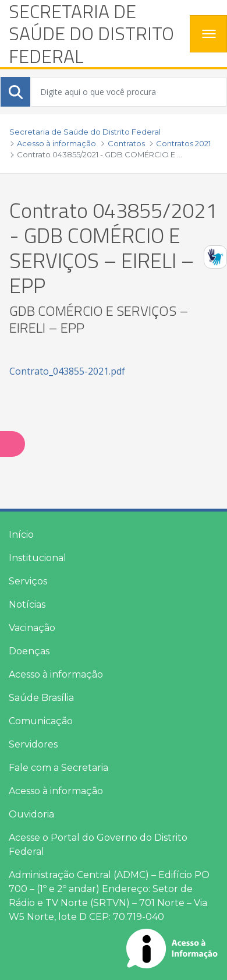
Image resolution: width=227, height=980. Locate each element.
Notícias (27, 604)
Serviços (28, 581)
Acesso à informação (56, 674)
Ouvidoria (31, 814)
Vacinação (32, 628)
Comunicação (41, 721)
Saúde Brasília (41, 698)
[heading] (95, 34)
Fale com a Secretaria (58, 768)
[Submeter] (16, 92)
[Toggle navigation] (208, 34)
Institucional (38, 558)
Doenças (29, 651)
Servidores (33, 744)
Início (21, 535)
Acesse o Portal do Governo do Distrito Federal (98, 845)
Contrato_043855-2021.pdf (67, 371)
